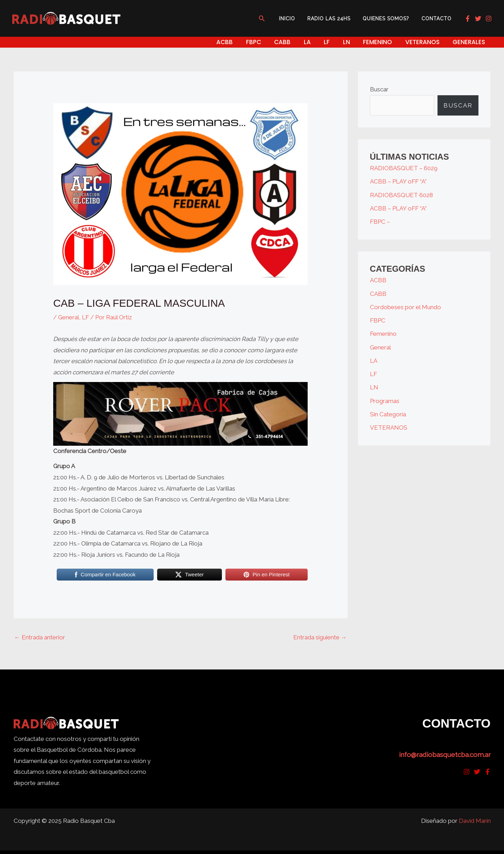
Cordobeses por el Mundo (405, 307)
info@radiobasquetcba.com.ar (445, 755)
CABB (378, 294)
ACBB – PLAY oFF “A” (398, 181)
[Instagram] (489, 19)
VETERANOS (389, 428)
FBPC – (380, 222)
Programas (385, 401)
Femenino (383, 334)
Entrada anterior (40, 637)
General (69, 317)
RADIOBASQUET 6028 (401, 195)
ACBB (378, 280)
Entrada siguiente (320, 637)
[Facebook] (468, 19)
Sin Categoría (388, 414)
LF (85, 317)
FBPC (378, 320)
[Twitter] (478, 19)
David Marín (475, 821)
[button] (272, 18)
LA (374, 361)
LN (374, 387)
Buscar (379, 89)
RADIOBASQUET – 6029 (404, 168)
